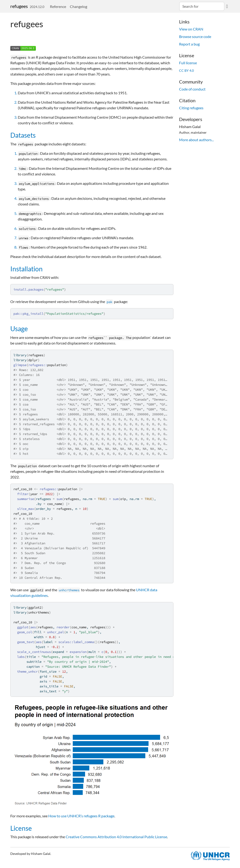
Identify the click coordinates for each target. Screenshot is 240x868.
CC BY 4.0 (186, 70)
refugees (19, 6)
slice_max (26, 509)
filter (23, 494)
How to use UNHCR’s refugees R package (81, 816)
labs (21, 657)
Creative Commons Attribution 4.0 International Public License (116, 837)
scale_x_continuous (34, 652)
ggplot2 (35, 607)
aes (33, 627)
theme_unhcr (27, 671)
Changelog (79, 6)
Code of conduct (192, 89)
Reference (58, 6)
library (20, 355)
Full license (188, 63)
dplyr (33, 360)
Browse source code (195, 36)
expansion (78, 652)
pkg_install (33, 314)
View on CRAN (191, 29)
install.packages (28, 289)
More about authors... (196, 140)
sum (59, 499)
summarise (26, 499)
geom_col (25, 632)
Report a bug (189, 44)
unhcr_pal (56, 632)
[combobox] (202, 6)
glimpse (20, 365)
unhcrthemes (39, 612)
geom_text (26, 642)
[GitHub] (227, 6)
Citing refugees (191, 108)
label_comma (84, 642)
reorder (63, 627)
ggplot (23, 627)
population (56, 365)
